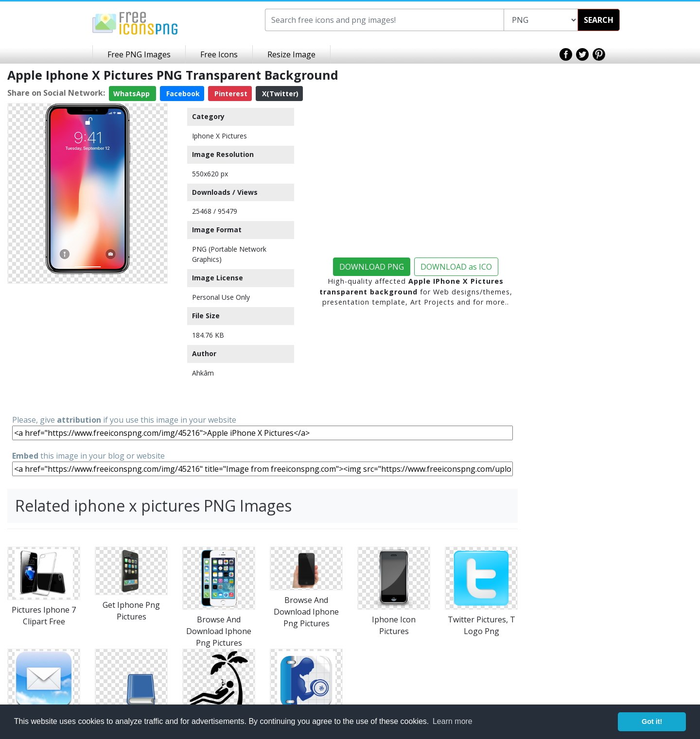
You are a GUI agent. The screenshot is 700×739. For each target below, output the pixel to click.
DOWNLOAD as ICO (456, 267)
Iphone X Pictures (219, 136)
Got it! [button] (652, 722)
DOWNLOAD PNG (372, 267)
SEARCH (599, 20)
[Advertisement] (87, 348)
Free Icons (219, 54)
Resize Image (291, 54)
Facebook (182, 94)
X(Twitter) (279, 94)
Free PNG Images (139, 54)
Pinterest (230, 94)
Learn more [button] (453, 721)
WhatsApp (132, 94)
